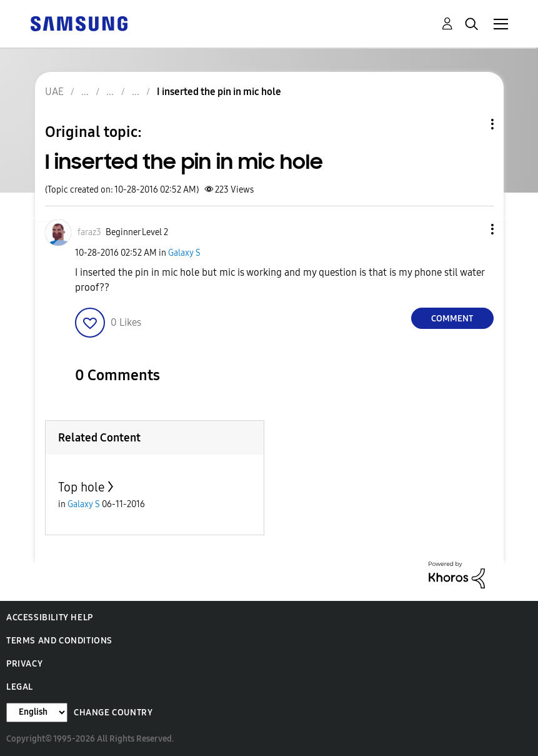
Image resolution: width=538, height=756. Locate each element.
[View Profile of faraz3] (89, 232)
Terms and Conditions (59, 641)
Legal (20, 687)
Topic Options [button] (471, 124)
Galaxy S (184, 253)
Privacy (24, 664)
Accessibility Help (50, 617)
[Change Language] (37, 713)
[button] (471, 229)
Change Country (113, 713)
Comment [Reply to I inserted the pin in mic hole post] (452, 319)
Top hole (82, 487)
